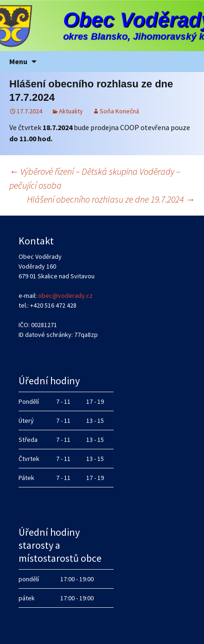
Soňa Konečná (119, 111)
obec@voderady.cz (65, 296)
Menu (18, 61)
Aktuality (71, 111)
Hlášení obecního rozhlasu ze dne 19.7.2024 (111, 199)
